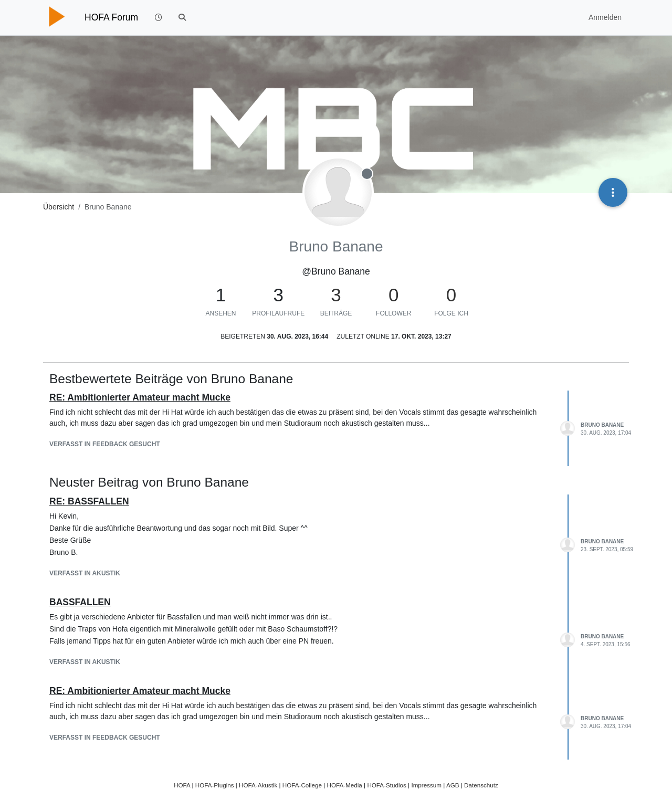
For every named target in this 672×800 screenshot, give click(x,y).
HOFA (182, 785)
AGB (453, 785)
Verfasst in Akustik (85, 573)
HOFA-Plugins (215, 785)
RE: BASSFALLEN (89, 501)
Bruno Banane (602, 425)
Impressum (426, 785)
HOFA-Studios (387, 785)
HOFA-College (302, 785)
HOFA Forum (111, 17)
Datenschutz (481, 785)
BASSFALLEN (80, 602)
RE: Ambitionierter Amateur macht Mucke (140, 397)
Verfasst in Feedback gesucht (105, 444)
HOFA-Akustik (258, 785)
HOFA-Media (344, 785)
